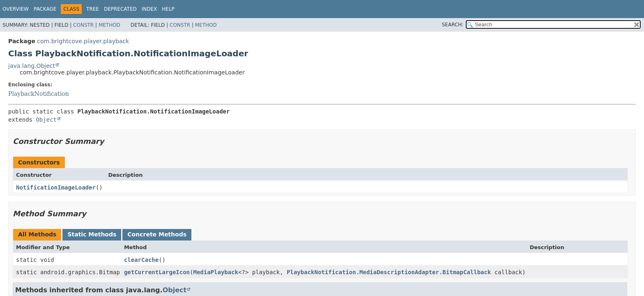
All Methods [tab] (37, 234)
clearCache (141, 260)
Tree (93, 9)
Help (168, 9)
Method (109, 25)
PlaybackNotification (39, 94)
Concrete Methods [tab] (157, 234)
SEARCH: (453, 25)
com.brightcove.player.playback (83, 41)
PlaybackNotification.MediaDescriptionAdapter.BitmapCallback (389, 272)
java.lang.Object (32, 66)
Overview (16, 9)
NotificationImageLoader (56, 187)
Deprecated (120, 9)
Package (45, 9)
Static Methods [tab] (92, 234)
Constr (83, 25)
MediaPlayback (216, 272)
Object (46, 120)
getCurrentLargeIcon (157, 272)
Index (149, 9)
